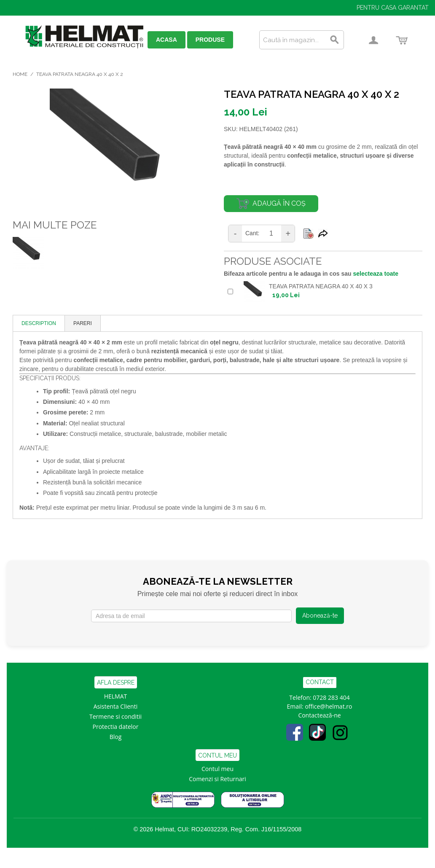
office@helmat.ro (328, 706)
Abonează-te (320, 615)
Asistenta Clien (114, 706)
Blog (116, 737)
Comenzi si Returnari (217, 779)
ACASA (166, 40)
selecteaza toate (376, 274)
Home (20, 74)
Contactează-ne (319, 715)
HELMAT (116, 696)
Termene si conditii (115, 716)
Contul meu (217, 769)
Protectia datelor (116, 727)
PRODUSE (210, 40)
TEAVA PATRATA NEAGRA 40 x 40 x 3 (321, 286)
